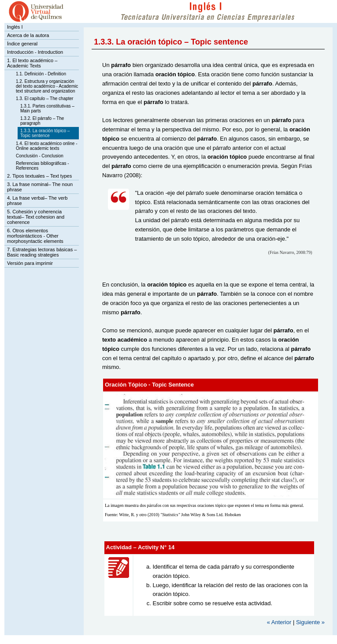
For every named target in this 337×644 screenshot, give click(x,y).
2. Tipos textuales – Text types (39, 176)
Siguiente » (310, 622)
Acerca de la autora (28, 35)
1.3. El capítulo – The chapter (44, 99)
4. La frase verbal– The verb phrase (37, 201)
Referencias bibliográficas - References (43, 166)
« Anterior (279, 622)
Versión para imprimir (30, 263)
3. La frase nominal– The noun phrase (40, 187)
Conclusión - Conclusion (40, 156)
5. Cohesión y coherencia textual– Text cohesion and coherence (36, 217)
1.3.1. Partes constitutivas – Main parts (47, 108)
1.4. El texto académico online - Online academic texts (47, 146)
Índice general (22, 44)
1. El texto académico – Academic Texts (32, 63)
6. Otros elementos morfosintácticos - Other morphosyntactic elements (35, 236)
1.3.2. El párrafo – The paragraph (42, 121)
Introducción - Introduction (35, 52)
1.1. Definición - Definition (41, 74)
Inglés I (15, 27)
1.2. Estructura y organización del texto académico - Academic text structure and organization (47, 86)
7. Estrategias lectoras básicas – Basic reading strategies (42, 252)
